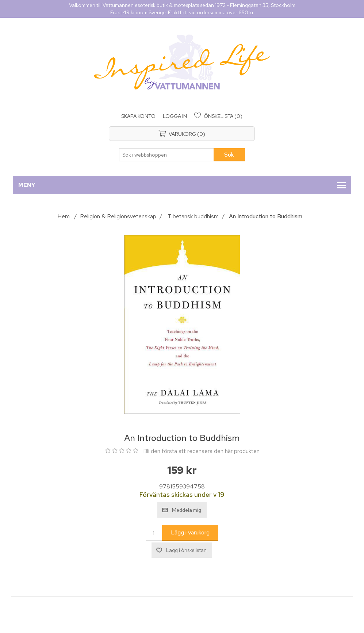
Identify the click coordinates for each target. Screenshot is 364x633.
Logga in (175, 116)
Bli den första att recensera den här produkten (201, 451)
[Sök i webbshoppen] (166, 155)
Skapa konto (138, 116)
